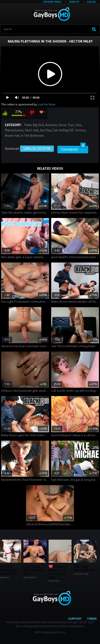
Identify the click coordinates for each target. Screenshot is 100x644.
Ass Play (45, 130)
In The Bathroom (32, 136)
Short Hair (32, 130)
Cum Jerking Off (63, 130)
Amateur (51, 125)
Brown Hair (12, 136)
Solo (78, 125)
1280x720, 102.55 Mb (37, 149)
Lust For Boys (47, 104)
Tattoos (80, 130)
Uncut (62, 125)
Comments (73, 149)
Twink (28, 125)
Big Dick (38, 125)
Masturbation (14, 130)
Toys (71, 125)
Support (75, 619)
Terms (92, 619)
